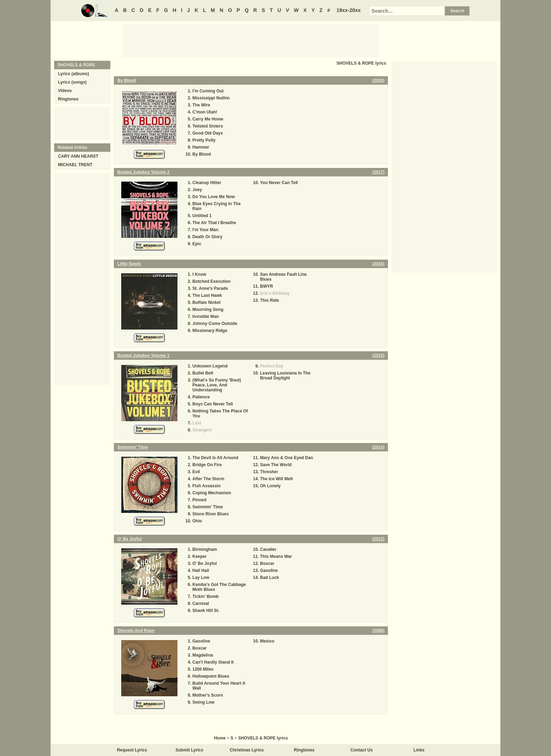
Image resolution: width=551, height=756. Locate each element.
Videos (65, 91)
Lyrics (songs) (72, 82)
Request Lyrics (132, 750)
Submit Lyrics (190, 750)
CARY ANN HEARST (78, 156)
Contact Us (361, 750)
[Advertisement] (251, 40)
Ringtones (68, 99)
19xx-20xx (349, 10)
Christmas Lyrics (247, 750)
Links (419, 750)
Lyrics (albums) (73, 74)
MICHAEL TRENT (75, 165)
